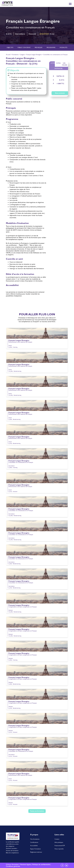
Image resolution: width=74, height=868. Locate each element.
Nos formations (35, 839)
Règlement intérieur (36, 852)
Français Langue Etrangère (34, 55)
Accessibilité (34, 845)
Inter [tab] (53, 63)
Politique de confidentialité (41, 864)
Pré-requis (39, 47)
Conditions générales (13, 866)
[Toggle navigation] (70, 4)
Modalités (64, 47)
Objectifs (10, 47)
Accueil (8, 55)
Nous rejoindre (59, 849)
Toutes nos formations (37, 811)
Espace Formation (35, 849)
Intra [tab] (58, 63)
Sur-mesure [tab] (65, 64)
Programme (51, 47)
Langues (22, 55)
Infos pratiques (59, 842)
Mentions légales (25, 864)
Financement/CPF (60, 845)
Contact (57, 839)
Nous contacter (60, 93)
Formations (15, 55)
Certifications (34, 842)
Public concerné (24, 47)
